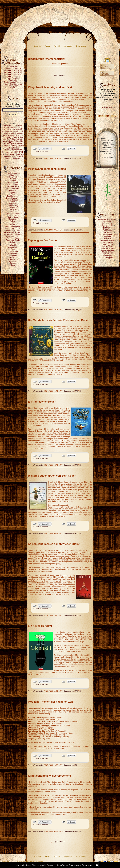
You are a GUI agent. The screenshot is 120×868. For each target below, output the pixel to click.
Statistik (13, 242)
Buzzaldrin (107, 229)
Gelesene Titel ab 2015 (13, 72)
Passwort (13, 219)
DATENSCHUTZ (107, 108)
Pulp (13, 223)
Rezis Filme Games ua (13, 84)
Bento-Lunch (107, 225)
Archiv (48, 46)
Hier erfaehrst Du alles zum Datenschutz (75, 865)
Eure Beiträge (13, 200)
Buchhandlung (13, 196)
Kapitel (13, 208)
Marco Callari (107, 252)
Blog (13, 194)
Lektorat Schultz (107, 244)
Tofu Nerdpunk (107, 258)
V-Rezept (13, 257)
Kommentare (69, 158)
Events (13, 202)
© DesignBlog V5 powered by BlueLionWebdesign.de (22, 862)
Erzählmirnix (107, 231)
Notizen (13, 215)
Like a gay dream (107, 248)
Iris (35, 782)
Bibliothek (13, 192)
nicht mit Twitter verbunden (64, 149)
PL (81, 158)
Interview (13, 190)
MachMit (13, 209)
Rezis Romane (13, 78)
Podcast (13, 221)
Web (13, 250)
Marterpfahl (107, 254)
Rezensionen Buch (13, 227)
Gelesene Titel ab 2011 (13, 70)
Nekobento (107, 256)
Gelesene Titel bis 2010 (13, 69)
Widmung (13, 261)
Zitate (13, 265)
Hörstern (107, 238)
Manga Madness (107, 250)
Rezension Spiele (13, 240)
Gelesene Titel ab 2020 (13, 74)
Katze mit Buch (107, 242)
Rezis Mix (13, 80)
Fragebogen (13, 204)
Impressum (68, 46)
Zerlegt (13, 263)
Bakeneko (107, 221)
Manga (13, 211)
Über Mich (13, 67)
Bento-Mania (107, 223)
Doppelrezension (13, 198)
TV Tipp (13, 244)
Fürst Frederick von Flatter (107, 235)
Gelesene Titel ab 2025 (13, 76)
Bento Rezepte (13, 186)
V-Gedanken (13, 252)
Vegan (13, 88)
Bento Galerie (13, 185)
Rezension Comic (13, 229)
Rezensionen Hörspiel (13, 234)
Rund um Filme (13, 238)
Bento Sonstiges (13, 188)
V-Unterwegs (13, 259)
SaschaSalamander (36, 158)
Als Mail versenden (40, 152)
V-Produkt (13, 255)
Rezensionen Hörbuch (13, 232)
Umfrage (13, 246)
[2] (55, 75)
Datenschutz (81, 46)
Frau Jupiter (107, 233)
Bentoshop (107, 227)
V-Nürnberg (13, 253)
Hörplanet (107, 237)
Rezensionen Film (13, 230)
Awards (13, 181)
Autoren (13, 179)
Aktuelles (13, 175)
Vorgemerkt (13, 248)
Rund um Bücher (13, 236)
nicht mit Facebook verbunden (35, 149)
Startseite (38, 46)
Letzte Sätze (107, 246)
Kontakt (57, 46)
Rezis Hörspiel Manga (13, 82)
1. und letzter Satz (13, 173)
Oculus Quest (13, 217)
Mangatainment (13, 213)
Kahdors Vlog (13, 206)
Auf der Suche (13, 177)
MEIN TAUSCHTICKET (107, 219)
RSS (77, 158)
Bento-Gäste (13, 183)
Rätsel (13, 225)
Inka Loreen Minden (107, 240)
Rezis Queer (13, 86)
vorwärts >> (61, 75)
